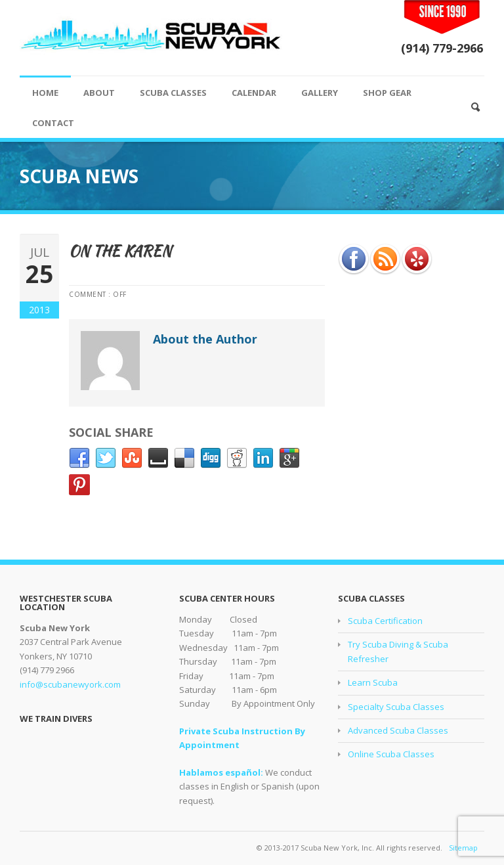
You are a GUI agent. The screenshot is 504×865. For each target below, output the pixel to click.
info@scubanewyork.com (70, 684)
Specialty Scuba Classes (396, 707)
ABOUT (99, 93)
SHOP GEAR (387, 93)
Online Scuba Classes (391, 754)
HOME (45, 93)
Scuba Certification (385, 621)
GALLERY (320, 93)
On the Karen (120, 251)
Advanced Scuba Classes (398, 730)
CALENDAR (254, 93)
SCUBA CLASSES (173, 93)
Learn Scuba (373, 682)
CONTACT (53, 123)
